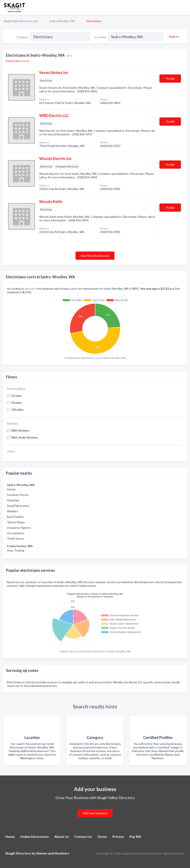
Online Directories (34, 836)
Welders (13, 511)
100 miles (17, 410)
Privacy (118, 836)
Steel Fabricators (18, 506)
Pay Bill (135, 836)
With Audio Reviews (25, 437)
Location (101, 37)
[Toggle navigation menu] (184, 7)
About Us (62, 836)
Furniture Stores (18, 495)
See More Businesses (95, 256)
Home (10, 836)
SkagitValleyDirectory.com (21, 21)
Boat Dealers (15, 517)
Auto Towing (16, 550)
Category (23, 37)
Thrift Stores (16, 539)
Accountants (16, 533)
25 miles (17, 396)
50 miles (17, 403)
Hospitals (13, 500)
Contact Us (83, 836)
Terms (102, 836)
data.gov (30, 289)
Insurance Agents (19, 528)
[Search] (173, 36)
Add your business (95, 813)
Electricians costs (18, 61)
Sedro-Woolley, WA (62, 21)
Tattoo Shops (16, 522)
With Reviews (20, 430)
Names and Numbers (53, 853)
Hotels (11, 489)
